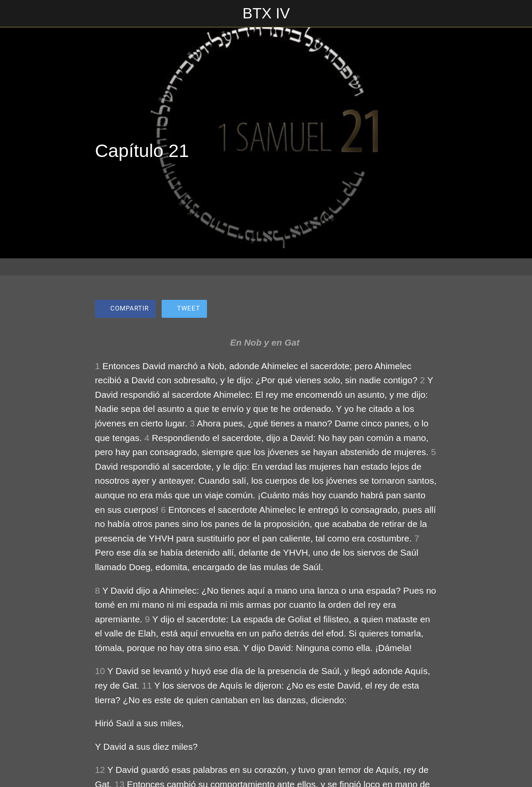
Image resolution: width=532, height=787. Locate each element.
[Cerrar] (14, 14)
